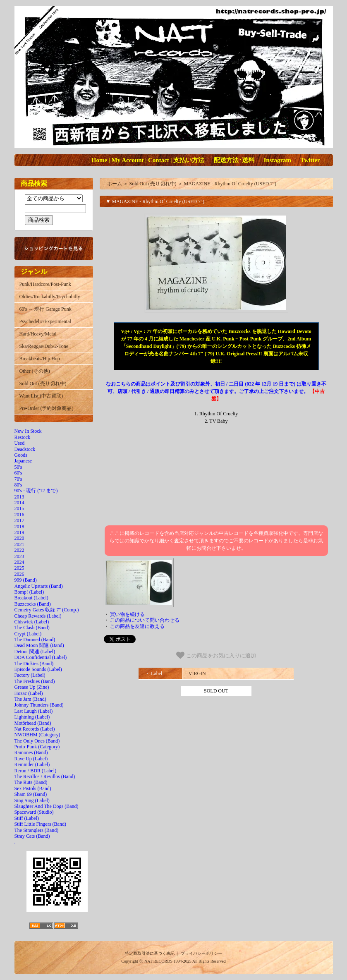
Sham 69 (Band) (31, 794)
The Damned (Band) (35, 640)
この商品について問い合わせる (145, 620)
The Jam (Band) (30, 699)
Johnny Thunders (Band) (39, 705)
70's (18, 479)
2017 (19, 520)
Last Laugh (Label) (34, 711)
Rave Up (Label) (31, 759)
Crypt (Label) (28, 634)
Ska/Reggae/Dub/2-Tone (44, 346)
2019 (19, 532)
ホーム (115, 184)
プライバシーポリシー (201, 953)
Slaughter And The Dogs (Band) (47, 806)
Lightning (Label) (32, 717)
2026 (19, 574)
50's (18, 467)
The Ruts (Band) (31, 782)
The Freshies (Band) (35, 681)
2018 (19, 527)
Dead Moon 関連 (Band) (39, 645)
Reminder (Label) (32, 764)
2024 (19, 562)
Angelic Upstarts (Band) (39, 586)
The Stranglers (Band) (37, 830)
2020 (19, 538)
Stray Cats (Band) (32, 836)
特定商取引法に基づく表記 (150, 953)
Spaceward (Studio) (34, 812)
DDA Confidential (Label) (41, 657)
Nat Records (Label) (35, 729)
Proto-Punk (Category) (37, 747)
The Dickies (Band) (34, 664)
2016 (19, 515)
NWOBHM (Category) (37, 735)
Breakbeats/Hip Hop (40, 359)
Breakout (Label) (31, 598)
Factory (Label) (30, 675)
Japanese (23, 461)
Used (20, 443)
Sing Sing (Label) (32, 800)
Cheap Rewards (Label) (38, 616)
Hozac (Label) (29, 693)
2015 (19, 508)
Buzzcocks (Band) (33, 604)
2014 (19, 503)
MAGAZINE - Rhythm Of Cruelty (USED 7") (230, 184)
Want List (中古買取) (41, 396)
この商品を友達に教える (137, 626)
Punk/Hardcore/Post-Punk (45, 284)
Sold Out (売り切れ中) (43, 383)
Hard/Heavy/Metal (38, 334)
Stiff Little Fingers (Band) (40, 824)
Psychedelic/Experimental (45, 321)
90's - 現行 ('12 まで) (36, 491)
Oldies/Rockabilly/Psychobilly (50, 297)
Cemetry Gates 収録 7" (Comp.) (47, 610)
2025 (19, 568)
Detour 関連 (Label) (35, 652)
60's (18, 473)
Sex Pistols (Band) (33, 788)
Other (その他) (35, 371)
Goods (21, 455)
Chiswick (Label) (32, 622)
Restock (23, 437)
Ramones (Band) (31, 752)
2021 (19, 544)
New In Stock (28, 431)
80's (18, 485)
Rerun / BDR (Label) (36, 771)
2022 (19, 550)
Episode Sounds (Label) (38, 669)
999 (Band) (26, 580)
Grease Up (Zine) (32, 687)
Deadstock (25, 449)
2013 (19, 497)
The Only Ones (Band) (37, 741)
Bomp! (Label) (29, 592)
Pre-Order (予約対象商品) (47, 408)
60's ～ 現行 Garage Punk (45, 309)
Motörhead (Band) (33, 723)
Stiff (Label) (27, 818)
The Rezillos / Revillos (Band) (45, 776)
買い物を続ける (127, 614)
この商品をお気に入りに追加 (216, 655)
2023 (19, 556)
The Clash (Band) (32, 628)
